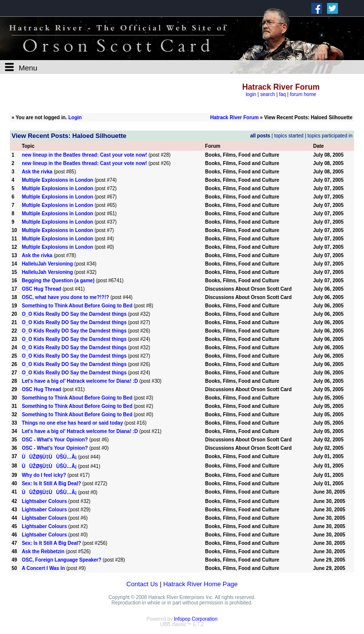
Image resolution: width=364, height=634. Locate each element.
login (251, 94)
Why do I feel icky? (44, 475)
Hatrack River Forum (234, 117)
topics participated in (330, 136)
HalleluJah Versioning (47, 264)
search (267, 94)
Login (75, 117)
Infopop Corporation (196, 619)
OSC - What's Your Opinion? (55, 440)
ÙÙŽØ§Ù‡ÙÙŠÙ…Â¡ (49, 457)
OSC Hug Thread (41, 289)
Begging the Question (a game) (58, 281)
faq (282, 94)
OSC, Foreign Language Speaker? (62, 560)
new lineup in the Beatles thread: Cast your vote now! (84, 155)
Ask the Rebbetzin (43, 551)
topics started (289, 136)
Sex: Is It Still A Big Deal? (51, 484)
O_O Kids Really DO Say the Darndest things (74, 314)
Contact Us (142, 584)
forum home (303, 94)
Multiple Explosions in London (57, 180)
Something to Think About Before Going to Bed (77, 306)
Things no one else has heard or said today (72, 423)
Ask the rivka (37, 172)
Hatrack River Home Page (200, 584)
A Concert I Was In (43, 568)
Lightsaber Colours (44, 501)
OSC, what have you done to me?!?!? (65, 297)
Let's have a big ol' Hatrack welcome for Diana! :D (80, 381)
